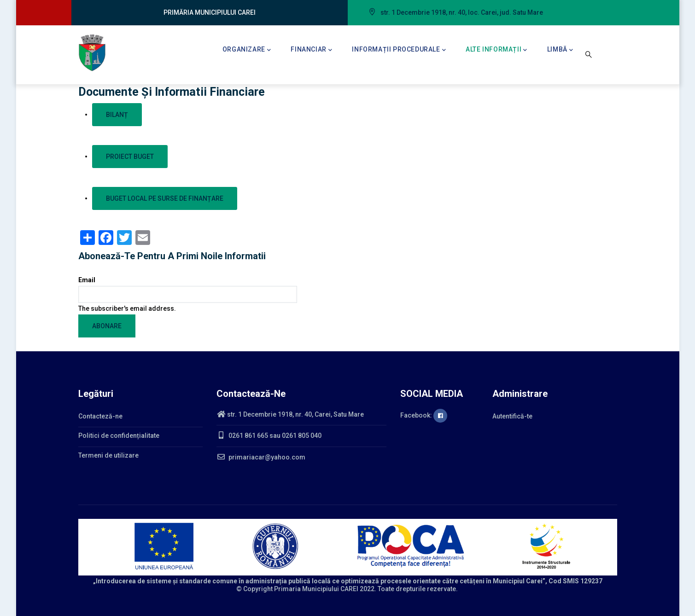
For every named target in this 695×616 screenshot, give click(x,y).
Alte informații (496, 50)
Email (87, 280)
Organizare (247, 50)
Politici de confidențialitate (119, 436)
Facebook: (424, 415)
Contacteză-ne (100, 416)
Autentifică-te (512, 416)
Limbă (560, 50)
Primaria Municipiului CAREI (316, 589)
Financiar (311, 50)
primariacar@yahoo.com (261, 457)
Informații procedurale (399, 50)
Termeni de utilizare (108, 455)
